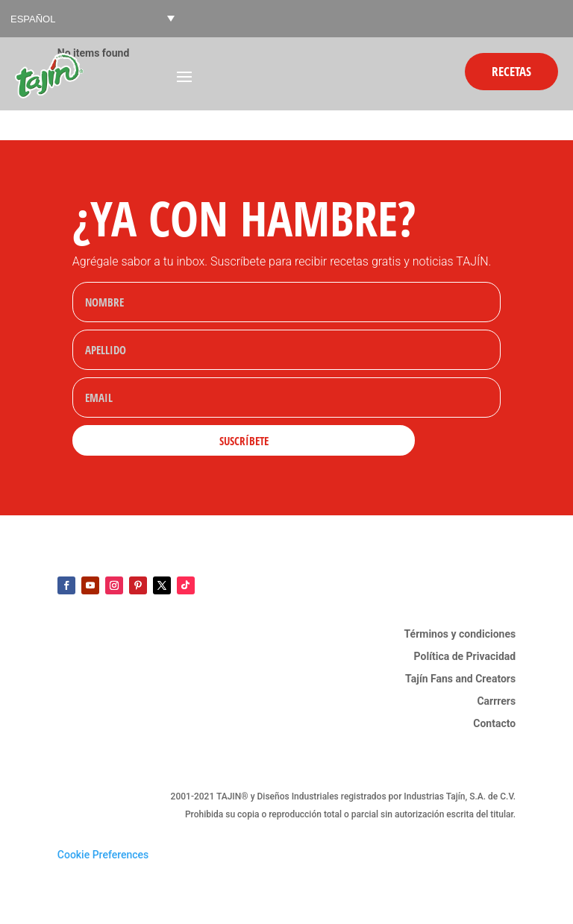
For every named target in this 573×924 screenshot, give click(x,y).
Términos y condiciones (460, 634)
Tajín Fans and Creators (460, 679)
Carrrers (496, 701)
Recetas (511, 71)
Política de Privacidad (465, 657)
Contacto (494, 724)
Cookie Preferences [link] (103, 855)
